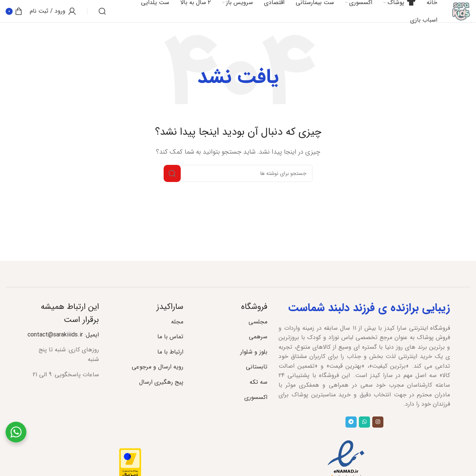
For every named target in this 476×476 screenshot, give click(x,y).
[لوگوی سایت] (461, 11)
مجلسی (258, 322)
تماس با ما (170, 337)
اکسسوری (256, 397)
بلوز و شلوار (254, 352)
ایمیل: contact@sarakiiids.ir (63, 335)
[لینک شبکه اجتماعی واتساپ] (364, 422)
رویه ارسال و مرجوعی (157, 367)
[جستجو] (102, 11)
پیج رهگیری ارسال (161, 382)
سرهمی (258, 337)
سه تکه (258, 382)
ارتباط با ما (170, 352)
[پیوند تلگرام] (351, 422)
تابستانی (257, 367)
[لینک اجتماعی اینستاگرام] (378, 422)
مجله (177, 322)
